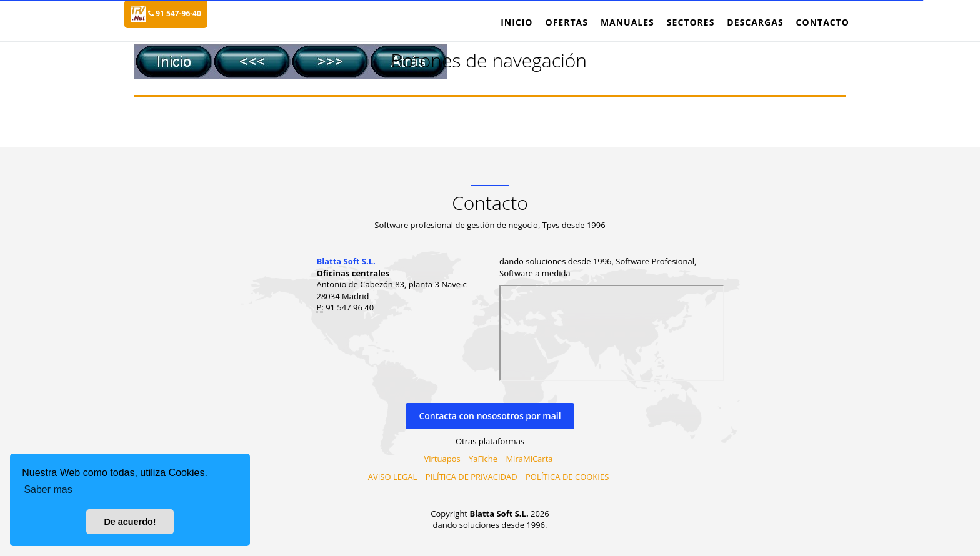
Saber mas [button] (48, 489)
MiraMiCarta (529, 459)
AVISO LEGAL (393, 477)
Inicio (517, 22)
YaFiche (483, 459)
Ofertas (566, 22)
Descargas (755, 22)
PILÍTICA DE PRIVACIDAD (472, 477)
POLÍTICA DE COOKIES (567, 477)
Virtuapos (442, 459)
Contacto (823, 22)
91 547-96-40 (175, 13)
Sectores (691, 22)
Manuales (627, 22)
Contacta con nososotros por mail (490, 416)
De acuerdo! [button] (130, 522)
